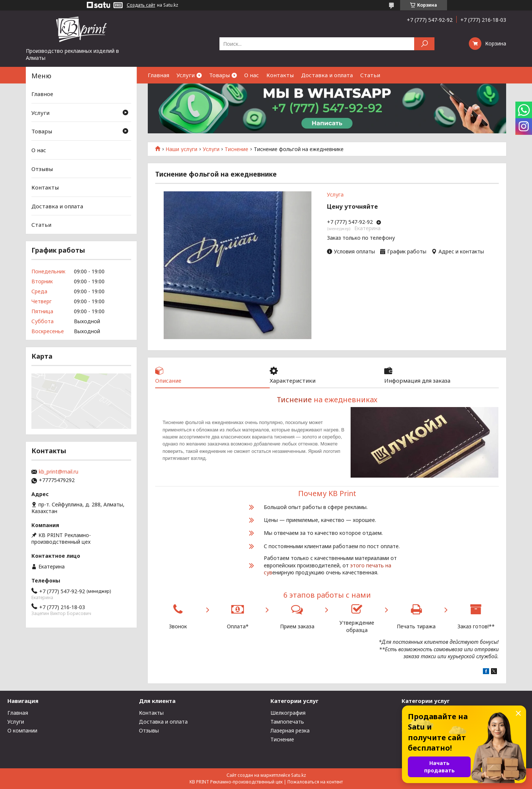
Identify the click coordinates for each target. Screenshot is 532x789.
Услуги (186, 75)
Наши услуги (181, 149)
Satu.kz (299, 775)
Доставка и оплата (327, 75)
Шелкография (288, 713)
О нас (252, 75)
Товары (219, 75)
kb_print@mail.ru (59, 472)
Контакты (280, 75)
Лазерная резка (290, 730)
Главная (158, 75)
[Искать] (424, 44)
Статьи (370, 75)
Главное (42, 94)
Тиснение (236, 149)
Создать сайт (141, 5)
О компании (22, 730)
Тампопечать (287, 722)
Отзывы (42, 168)
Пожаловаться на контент (315, 782)
